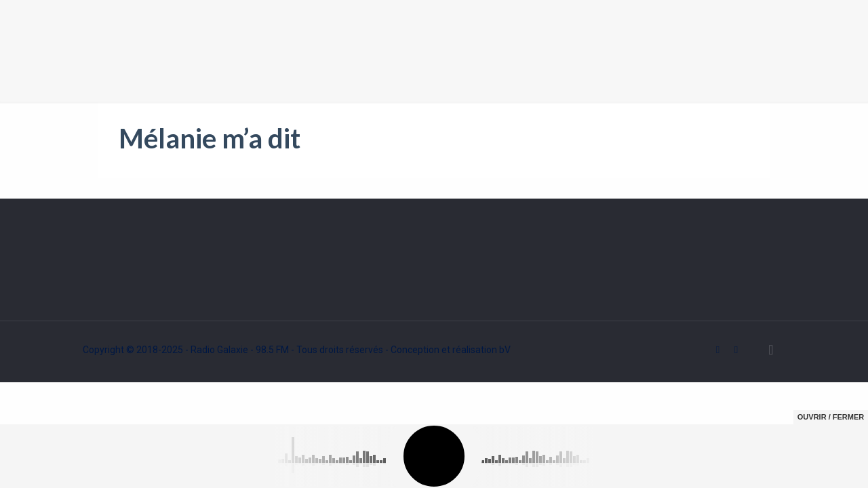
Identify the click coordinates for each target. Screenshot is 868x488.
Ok (768, 466)
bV (505, 350)
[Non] (851, 466)
